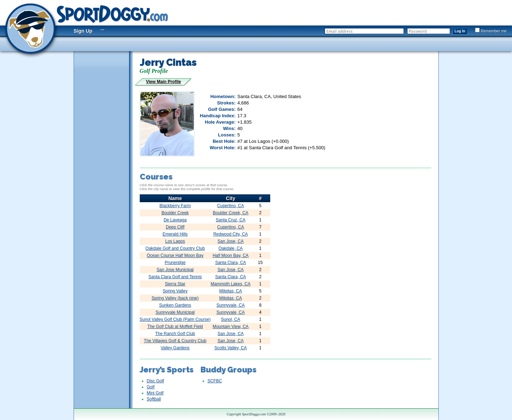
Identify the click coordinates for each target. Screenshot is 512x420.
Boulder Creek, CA (231, 213)
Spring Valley (175, 291)
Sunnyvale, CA (231, 305)
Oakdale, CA (231, 248)
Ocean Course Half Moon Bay (175, 255)
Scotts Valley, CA (231, 348)
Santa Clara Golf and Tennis (175, 277)
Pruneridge (175, 263)
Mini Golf (155, 393)
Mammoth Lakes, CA (231, 284)
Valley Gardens (175, 348)
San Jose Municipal (175, 270)
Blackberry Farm (175, 206)
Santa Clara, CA (231, 263)
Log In (460, 31)
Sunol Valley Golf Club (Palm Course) (175, 319)
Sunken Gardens (175, 305)
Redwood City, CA (231, 234)
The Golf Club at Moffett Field (175, 327)
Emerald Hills (175, 234)
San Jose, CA (231, 241)
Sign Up (83, 31)
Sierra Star (175, 284)
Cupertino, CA (231, 206)
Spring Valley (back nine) (175, 298)
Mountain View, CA (231, 327)
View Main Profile (164, 82)
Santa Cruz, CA (231, 220)
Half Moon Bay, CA (231, 255)
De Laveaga (175, 220)
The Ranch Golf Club (175, 334)
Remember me (491, 31)
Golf (151, 387)
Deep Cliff (175, 227)
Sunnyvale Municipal (175, 312)
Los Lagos (175, 241)
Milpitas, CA (231, 291)
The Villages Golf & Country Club (175, 341)
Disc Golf (156, 381)
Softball (154, 399)
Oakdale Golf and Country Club (175, 248)
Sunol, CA (231, 319)
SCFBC (215, 381)
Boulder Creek (175, 213)
